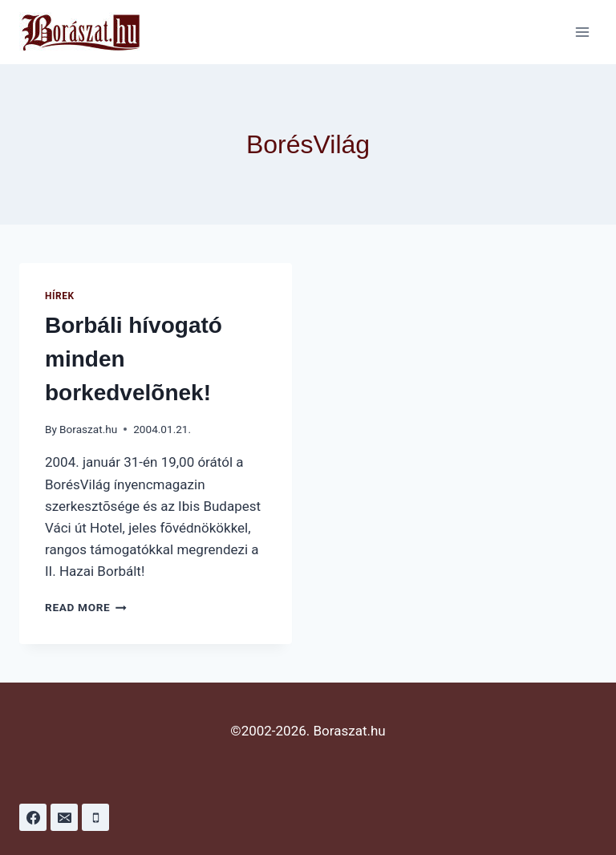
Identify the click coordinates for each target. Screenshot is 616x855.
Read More (86, 607)
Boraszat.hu (88, 429)
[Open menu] (582, 32)
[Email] (64, 817)
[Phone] (95, 817)
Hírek (60, 296)
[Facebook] (33, 817)
